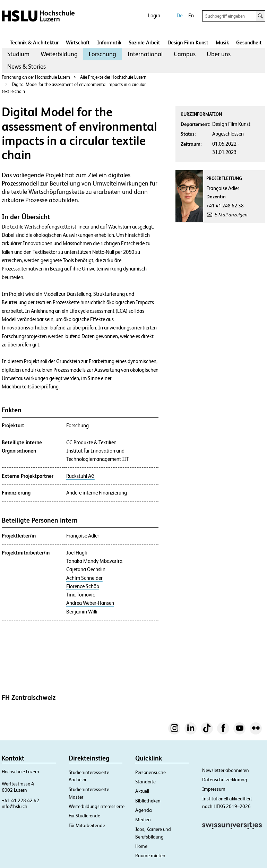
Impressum (214, 789)
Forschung (102, 54)
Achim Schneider (84, 578)
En (191, 15)
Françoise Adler (83, 536)
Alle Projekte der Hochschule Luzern (113, 77)
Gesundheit (249, 42)
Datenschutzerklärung (225, 780)
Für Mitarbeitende (87, 825)
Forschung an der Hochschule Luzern (36, 77)
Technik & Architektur (34, 42)
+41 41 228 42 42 (20, 800)
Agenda (144, 810)
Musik (222, 42)
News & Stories (27, 66)
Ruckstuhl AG (80, 476)
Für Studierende (84, 816)
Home (141, 846)
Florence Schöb (83, 586)
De (180, 15)
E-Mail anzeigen (231, 215)
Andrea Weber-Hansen (90, 603)
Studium (18, 54)
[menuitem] (18, 54)
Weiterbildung (59, 54)
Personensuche (150, 772)
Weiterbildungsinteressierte (97, 806)
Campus (185, 54)
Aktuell (142, 791)
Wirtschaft (78, 42)
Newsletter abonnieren (226, 770)
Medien (143, 819)
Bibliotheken (148, 801)
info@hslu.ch (15, 806)
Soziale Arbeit (144, 42)
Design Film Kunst (188, 42)
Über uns (219, 54)
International (145, 54)
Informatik (109, 42)
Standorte (145, 782)
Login (154, 15)
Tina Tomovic (81, 595)
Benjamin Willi (82, 612)
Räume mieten (150, 856)
